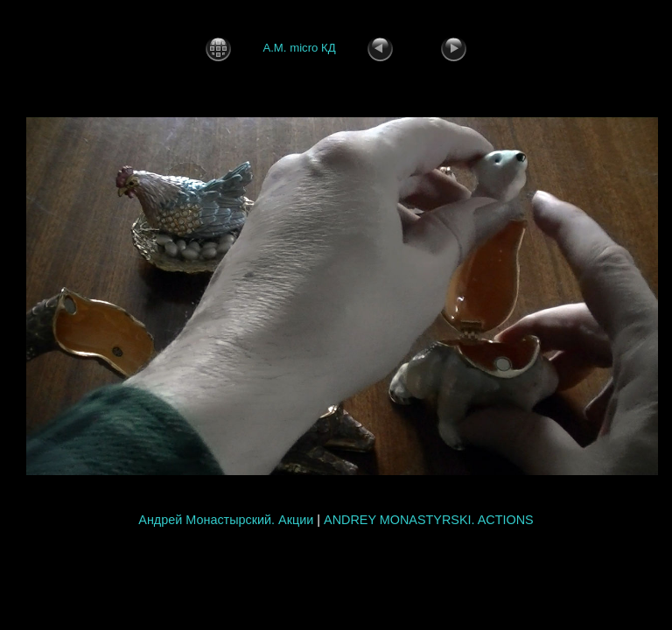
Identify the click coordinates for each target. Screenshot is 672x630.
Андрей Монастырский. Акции (226, 520)
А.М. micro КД (299, 48)
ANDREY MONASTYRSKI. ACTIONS (429, 520)
